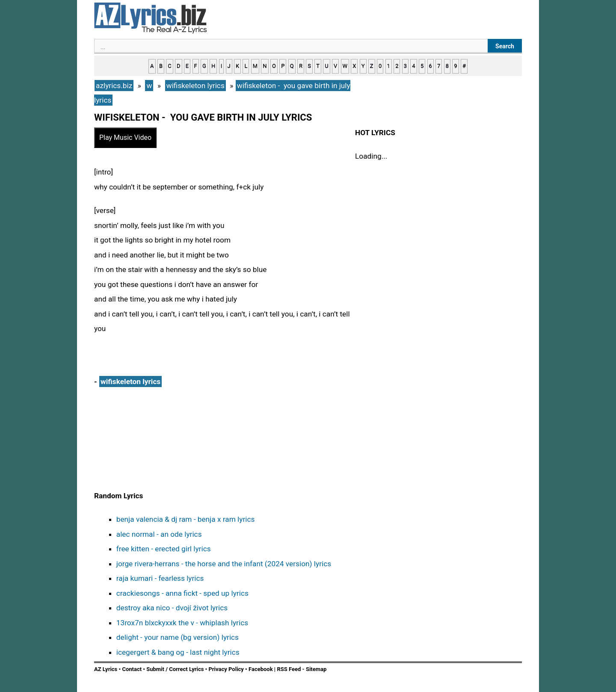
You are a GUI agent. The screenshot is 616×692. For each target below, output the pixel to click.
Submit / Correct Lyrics (175, 669)
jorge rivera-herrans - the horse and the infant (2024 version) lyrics (224, 564)
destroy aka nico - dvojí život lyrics (172, 608)
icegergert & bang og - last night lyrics (178, 652)
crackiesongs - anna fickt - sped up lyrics (182, 593)
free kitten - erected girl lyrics (164, 549)
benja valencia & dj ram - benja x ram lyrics (186, 519)
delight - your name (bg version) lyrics (178, 637)
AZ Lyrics (106, 669)
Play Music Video (125, 138)
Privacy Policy (226, 669)
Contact (132, 669)
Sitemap (316, 669)
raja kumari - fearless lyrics (160, 578)
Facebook (261, 669)
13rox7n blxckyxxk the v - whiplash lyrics (182, 623)
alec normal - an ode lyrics (159, 534)
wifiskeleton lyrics (130, 381)
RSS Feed (289, 669)
